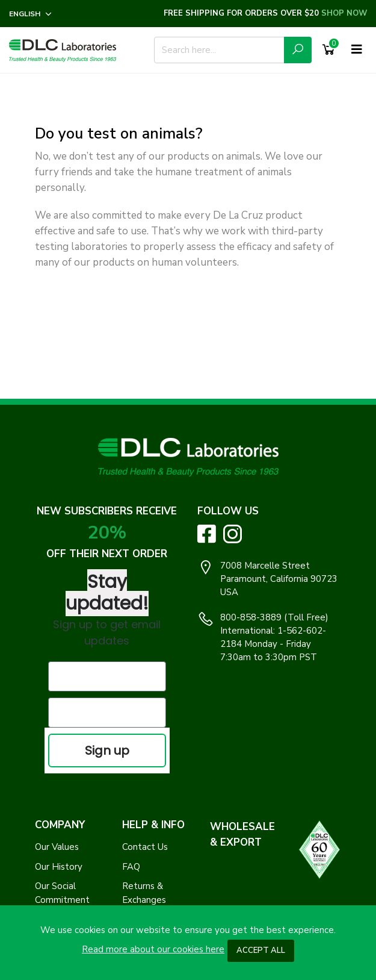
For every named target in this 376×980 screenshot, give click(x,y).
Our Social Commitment (62, 765)
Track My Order (154, 811)
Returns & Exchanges (144, 765)
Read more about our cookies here (153, 949)
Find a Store (147, 830)
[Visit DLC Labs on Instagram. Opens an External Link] (233, 534)
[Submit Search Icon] (298, 50)
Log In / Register (156, 791)
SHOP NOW (344, 13)
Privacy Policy (63, 791)
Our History (59, 738)
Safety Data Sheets (148, 857)
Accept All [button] (261, 950)
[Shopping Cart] (328, 50)
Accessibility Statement (60, 837)
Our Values (57, 719)
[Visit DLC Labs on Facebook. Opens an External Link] (207, 533)
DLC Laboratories (173, 901)
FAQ (131, 738)
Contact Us (145, 719)
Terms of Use (63, 811)
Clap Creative (303, 901)
